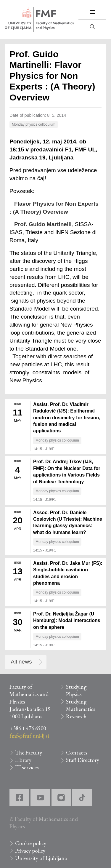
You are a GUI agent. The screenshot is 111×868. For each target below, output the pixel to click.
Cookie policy (31, 843)
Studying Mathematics (81, 705)
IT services (27, 767)
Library (23, 760)
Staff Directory (83, 760)
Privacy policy (30, 851)
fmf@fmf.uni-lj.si (29, 736)
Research (76, 716)
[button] (92, 12)
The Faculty (29, 753)
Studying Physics (76, 690)
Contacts (77, 753)
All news (21, 662)
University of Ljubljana (41, 858)
